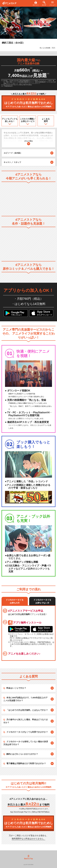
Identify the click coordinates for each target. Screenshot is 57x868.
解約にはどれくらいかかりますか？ (22, 754)
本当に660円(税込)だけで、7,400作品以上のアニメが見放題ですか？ (25, 699)
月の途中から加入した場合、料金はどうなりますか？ (26, 721)
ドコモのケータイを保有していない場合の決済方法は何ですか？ (26, 743)
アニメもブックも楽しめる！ (10, 120)
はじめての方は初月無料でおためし (28, 103)
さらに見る (28, 143)
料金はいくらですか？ (16, 688)
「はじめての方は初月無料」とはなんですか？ (27, 710)
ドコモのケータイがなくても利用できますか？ (27, 732)
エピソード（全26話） (28, 153)
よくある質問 (46, 120)
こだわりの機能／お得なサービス (28, 120)
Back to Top (28, 857)
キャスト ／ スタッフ (12, 162)
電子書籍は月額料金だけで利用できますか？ (26, 763)
